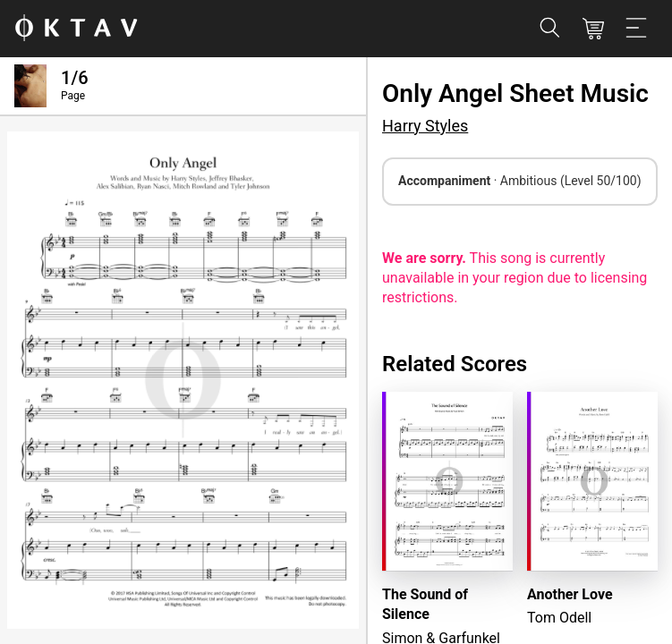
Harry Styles (425, 126)
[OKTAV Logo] (76, 29)
